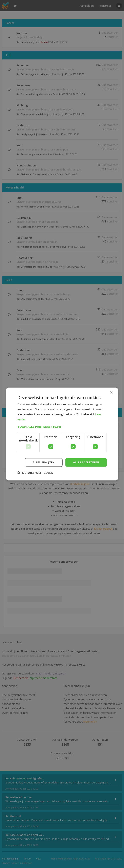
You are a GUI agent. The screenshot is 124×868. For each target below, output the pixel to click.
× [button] (111, 392)
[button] (62, 426)
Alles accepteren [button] (85, 462)
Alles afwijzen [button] (40, 462)
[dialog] (62, 434)
